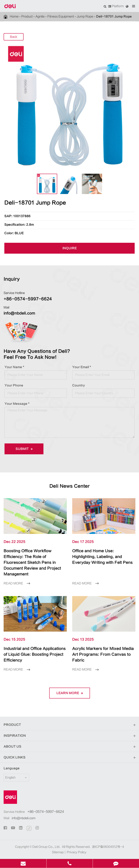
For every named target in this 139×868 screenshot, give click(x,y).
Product (27, 16)
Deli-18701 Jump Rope (114, 16)
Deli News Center (70, 486)
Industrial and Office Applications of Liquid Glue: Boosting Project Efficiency (35, 654)
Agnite (40, 16)
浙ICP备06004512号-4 (108, 847)
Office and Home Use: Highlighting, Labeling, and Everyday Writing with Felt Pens (102, 557)
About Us (69, 747)
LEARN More (70, 693)
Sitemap (58, 852)
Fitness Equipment (61, 16)
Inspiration (69, 736)
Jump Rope (85, 16)
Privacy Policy (77, 852)
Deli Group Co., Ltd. (46, 847)
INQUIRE (70, 248)
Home (14, 16)
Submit (24, 449)
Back (14, 37)
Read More (17, 583)
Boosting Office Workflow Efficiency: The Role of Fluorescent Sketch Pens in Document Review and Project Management (32, 562)
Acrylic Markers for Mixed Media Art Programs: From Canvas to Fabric (103, 654)
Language (12, 768)
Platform (116, 6)
